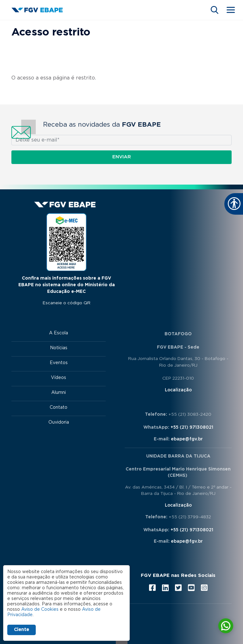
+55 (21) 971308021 (192, 427)
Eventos (59, 363)
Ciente (22, 630)
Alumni (59, 393)
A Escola (59, 333)
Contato (59, 407)
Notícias (59, 348)
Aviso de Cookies (40, 609)
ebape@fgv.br (187, 439)
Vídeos (59, 378)
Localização (178, 390)
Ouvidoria (59, 422)
